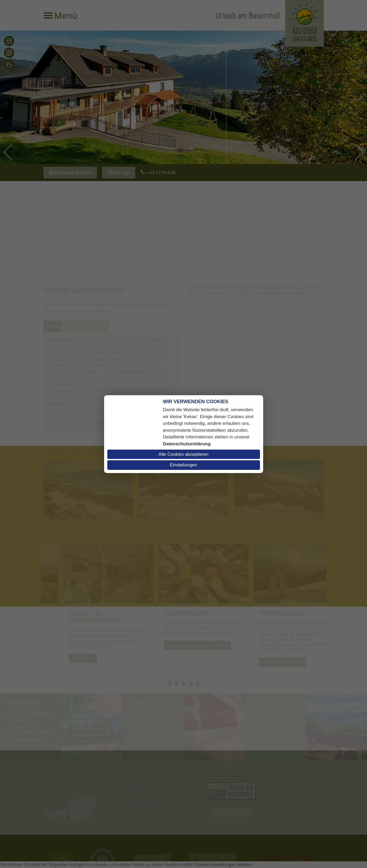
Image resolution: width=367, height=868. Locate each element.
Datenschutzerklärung (187, 444)
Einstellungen (183, 465)
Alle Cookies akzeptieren (183, 454)
